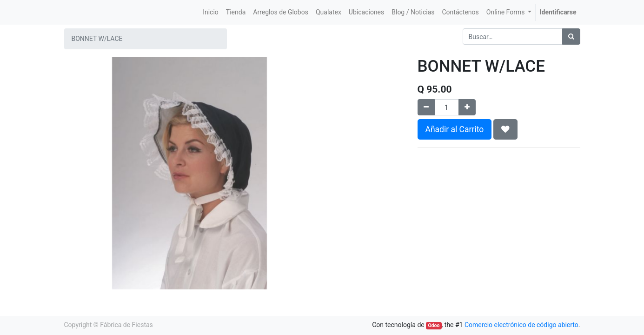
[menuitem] (211, 12)
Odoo (434, 325)
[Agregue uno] (467, 107)
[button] (505, 129)
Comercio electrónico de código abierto (521, 325)
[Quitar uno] (426, 107)
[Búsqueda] (571, 37)
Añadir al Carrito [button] (455, 129)
